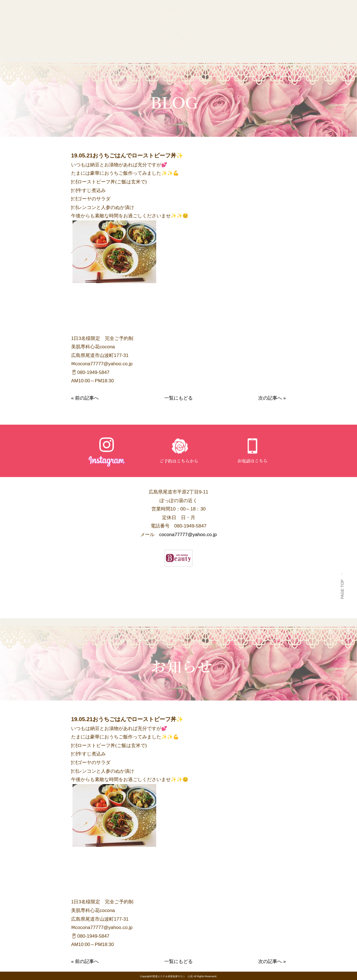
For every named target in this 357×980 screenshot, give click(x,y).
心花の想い (58, 43)
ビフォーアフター (255, 43)
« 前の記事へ (85, 398)
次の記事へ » (272, 398)
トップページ (18, 43)
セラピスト (95, 43)
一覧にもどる (178, 398)
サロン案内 (133, 43)
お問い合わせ (339, 43)
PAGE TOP (342, 588)
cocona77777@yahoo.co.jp (188, 535)
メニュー (213, 43)
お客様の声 (299, 43)
